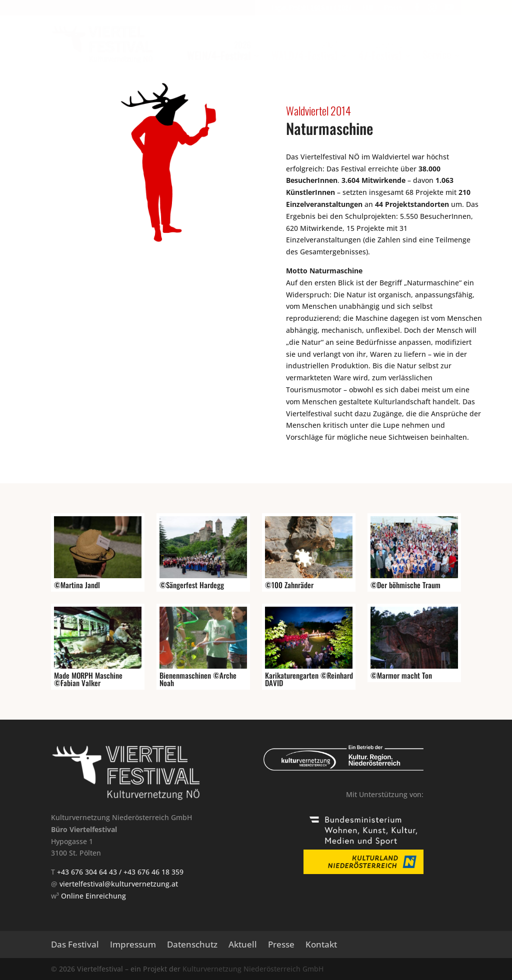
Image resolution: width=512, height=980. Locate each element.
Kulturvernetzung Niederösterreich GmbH (253, 969)
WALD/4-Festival (304, 51)
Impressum (133, 946)
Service (437, 54)
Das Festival (75, 946)
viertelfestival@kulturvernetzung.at (119, 884)
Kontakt (321, 946)
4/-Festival (380, 51)
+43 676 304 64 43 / (90, 872)
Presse (393, 8)
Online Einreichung (93, 896)
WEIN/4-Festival (219, 51)
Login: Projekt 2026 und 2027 (311, 8)
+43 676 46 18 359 (153, 872)
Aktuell (243, 946)
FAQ (368, 8)
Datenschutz (192, 946)
